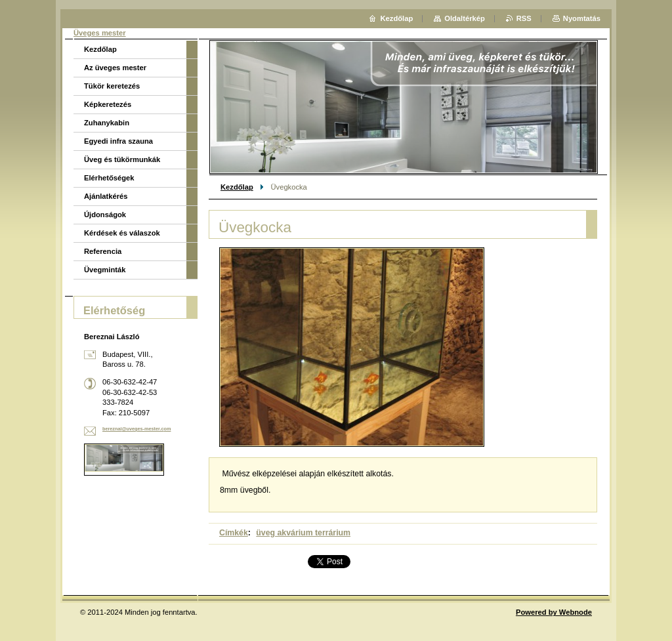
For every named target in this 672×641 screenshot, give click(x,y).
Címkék (234, 533)
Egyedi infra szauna (118, 141)
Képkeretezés (108, 104)
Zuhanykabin (107, 123)
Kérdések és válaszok (122, 233)
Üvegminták (105, 270)
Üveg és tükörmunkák (122, 159)
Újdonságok (105, 215)
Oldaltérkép (465, 18)
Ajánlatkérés (106, 196)
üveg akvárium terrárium (303, 533)
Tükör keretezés (112, 86)
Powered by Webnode (554, 612)
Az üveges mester (115, 68)
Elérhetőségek (109, 178)
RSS (524, 18)
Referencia (103, 251)
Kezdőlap (237, 187)
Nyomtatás (582, 18)
